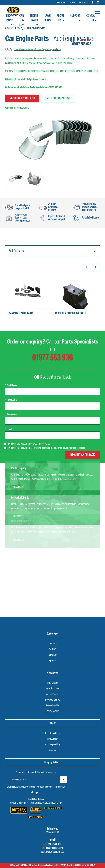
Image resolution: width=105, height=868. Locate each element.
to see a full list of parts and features (26, 79)
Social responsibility (52, 745)
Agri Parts (47, 18)
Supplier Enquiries (53, 706)
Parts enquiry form (57, 98)
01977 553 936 (82, 44)
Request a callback (22, 98)
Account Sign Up (53, 694)
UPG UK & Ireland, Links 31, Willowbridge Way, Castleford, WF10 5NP (36, 803)
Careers (72, 3)
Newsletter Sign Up (53, 700)
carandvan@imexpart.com (52, 852)
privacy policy (60, 787)
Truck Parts (10, 18)
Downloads (61, 3)
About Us (60, 18)
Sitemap (53, 750)
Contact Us (91, 18)
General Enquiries (52, 689)
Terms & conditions (53, 733)
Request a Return (53, 711)
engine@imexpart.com (53, 848)
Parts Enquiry (53, 683)
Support (75, 16)
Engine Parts (34, 18)
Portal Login (83, 3)
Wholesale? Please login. (17, 108)
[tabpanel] (28, 297)
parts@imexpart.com (52, 844)
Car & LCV (22, 20)
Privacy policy (52, 739)
